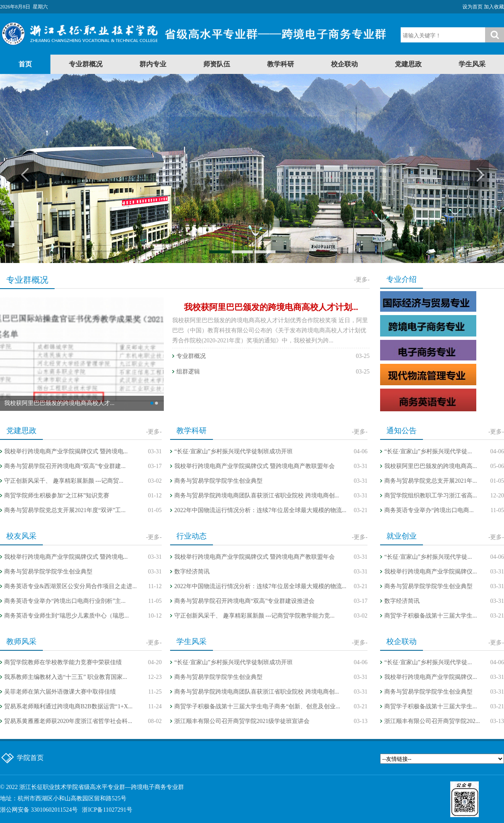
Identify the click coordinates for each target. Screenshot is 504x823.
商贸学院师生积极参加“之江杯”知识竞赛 (57, 496)
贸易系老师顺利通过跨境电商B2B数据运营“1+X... (68, 706)
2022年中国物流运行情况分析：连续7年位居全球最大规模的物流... (260, 510)
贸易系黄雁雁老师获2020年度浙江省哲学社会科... (68, 721)
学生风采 (472, 64)
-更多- (362, 280)
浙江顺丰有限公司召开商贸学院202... (432, 721)
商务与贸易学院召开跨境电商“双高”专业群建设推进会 (244, 601)
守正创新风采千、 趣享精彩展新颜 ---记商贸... (64, 481)
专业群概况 (86, 64)
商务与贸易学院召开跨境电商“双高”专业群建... (65, 466)
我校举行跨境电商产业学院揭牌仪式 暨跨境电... (66, 451)
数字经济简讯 (192, 572)
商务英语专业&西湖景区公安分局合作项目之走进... (70, 586)
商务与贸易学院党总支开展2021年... (431, 481)
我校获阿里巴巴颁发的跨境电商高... (431, 466)
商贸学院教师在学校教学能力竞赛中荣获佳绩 (63, 662)
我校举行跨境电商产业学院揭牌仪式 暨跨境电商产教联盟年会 (255, 466)
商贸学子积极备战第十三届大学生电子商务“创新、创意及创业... (257, 706)
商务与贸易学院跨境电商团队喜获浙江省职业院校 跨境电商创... (257, 496)
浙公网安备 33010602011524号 (39, 810)
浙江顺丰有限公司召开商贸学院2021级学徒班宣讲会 (242, 721)
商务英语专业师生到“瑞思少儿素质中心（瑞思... (67, 616)
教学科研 (281, 64)
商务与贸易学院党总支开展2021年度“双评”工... (65, 510)
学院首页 (30, 758)
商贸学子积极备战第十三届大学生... (431, 616)
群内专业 (153, 64)
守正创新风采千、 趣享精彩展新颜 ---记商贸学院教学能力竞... (255, 616)
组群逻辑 (188, 372)
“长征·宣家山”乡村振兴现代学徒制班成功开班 (234, 451)
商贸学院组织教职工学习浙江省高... (431, 496)
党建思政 (408, 64)
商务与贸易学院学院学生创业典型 (218, 481)
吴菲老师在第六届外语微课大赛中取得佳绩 (60, 692)
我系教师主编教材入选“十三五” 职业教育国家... (66, 677)
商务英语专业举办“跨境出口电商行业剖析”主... (65, 601)
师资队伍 (217, 64)
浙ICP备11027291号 (107, 810)
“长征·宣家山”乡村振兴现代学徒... (428, 451)
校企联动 (344, 64)
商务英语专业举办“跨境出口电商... (429, 510)
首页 (25, 64)
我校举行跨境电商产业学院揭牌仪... (431, 572)
